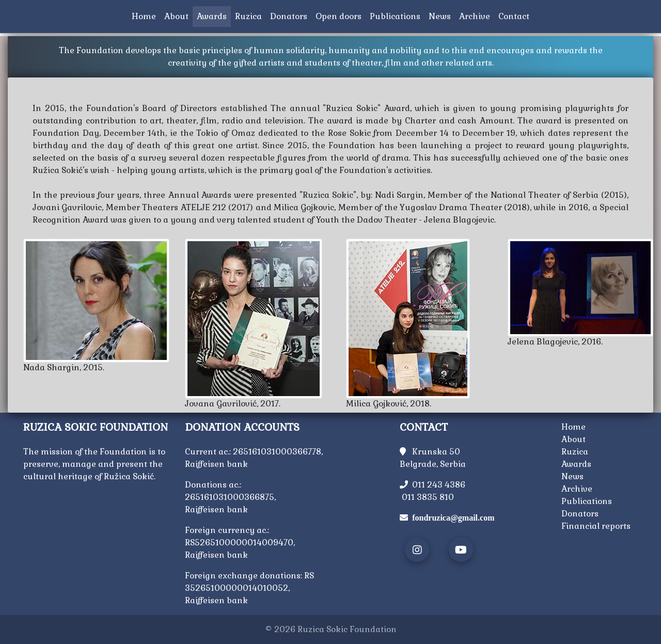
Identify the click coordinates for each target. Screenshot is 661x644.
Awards (212, 16)
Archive (477, 16)
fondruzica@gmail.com (453, 517)
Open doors (341, 16)
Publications (397, 16)
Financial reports (596, 526)
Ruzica (250, 16)
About (176, 16)
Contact (516, 16)
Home (146, 16)
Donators (291, 16)
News (442, 16)
